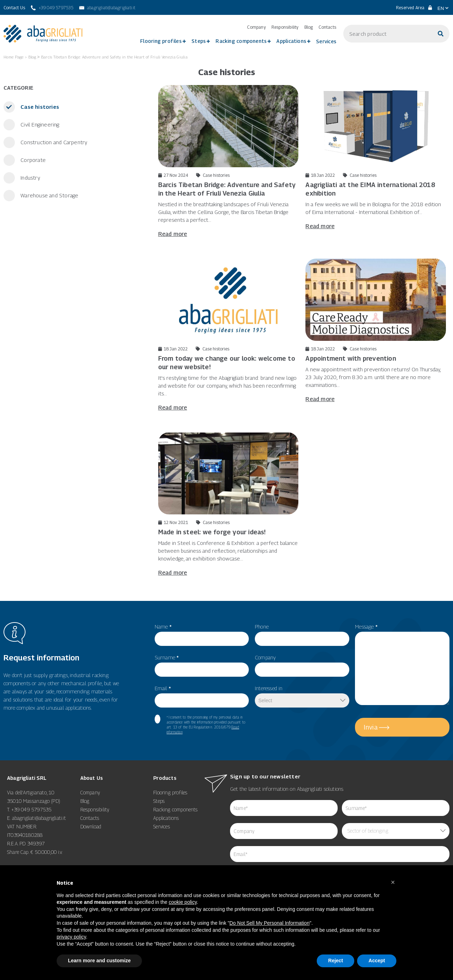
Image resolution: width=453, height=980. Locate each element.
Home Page (14, 57)
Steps (199, 41)
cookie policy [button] (183, 902)
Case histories (39, 107)
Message (366, 626)
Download (91, 826)
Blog (309, 27)
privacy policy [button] (71, 937)
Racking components (241, 41)
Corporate (32, 160)
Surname (167, 657)
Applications (291, 41)
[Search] (441, 34)
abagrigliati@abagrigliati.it (39, 818)
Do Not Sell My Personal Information (269, 923)
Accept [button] (377, 961)
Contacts (327, 27)
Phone (262, 626)
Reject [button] (336, 961)
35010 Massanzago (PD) (34, 801)
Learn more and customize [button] (99, 961)
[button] (393, 882)
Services (326, 41)
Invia (371, 727)
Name (163, 626)
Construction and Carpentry (53, 142)
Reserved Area (414, 8)
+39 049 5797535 (31, 809)
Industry (30, 178)
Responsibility (285, 27)
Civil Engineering (39, 124)
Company (256, 27)
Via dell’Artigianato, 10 (31, 792)
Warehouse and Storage (49, 195)
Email (163, 688)
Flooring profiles (161, 41)
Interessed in (269, 688)
